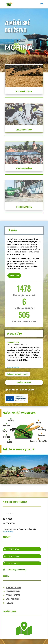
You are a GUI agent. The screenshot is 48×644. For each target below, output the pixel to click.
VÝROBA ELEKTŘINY (24, 168)
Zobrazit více (14, 275)
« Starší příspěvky (13, 367)
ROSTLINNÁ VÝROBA (24, 91)
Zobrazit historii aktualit (18, 374)
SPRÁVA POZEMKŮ (24, 383)
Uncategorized (22, 344)
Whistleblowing (8, 532)
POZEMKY (9, 603)
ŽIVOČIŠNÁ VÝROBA (24, 130)
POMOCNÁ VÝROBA (24, 207)
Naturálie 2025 (13, 342)
